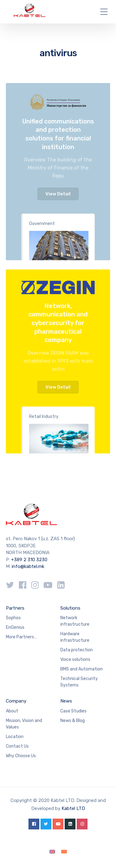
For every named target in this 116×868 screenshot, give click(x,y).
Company (16, 701)
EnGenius (15, 627)
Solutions (70, 608)
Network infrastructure (75, 621)
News (66, 701)
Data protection (77, 650)
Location (15, 737)
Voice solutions (75, 659)
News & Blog (73, 721)
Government (42, 224)
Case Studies (73, 711)
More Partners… (21, 637)
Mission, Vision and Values (24, 724)
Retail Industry (44, 417)
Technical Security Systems (79, 682)
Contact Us (17, 746)
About (12, 711)
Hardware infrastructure (75, 637)
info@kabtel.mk (28, 566)
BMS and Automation (82, 669)
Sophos (13, 618)
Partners (15, 608)
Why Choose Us (21, 756)
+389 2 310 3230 (29, 560)
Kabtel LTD (73, 808)
